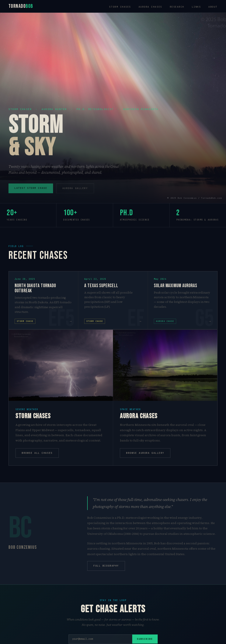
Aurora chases (150, 7)
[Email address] (100, 639)
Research (177, 7)
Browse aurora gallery (145, 453)
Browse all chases (37, 453)
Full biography (106, 566)
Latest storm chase (31, 190)
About (213, 7)
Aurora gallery (75, 190)
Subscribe (145, 639)
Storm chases (120, 7)
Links (196, 7)
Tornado (21, 6)
